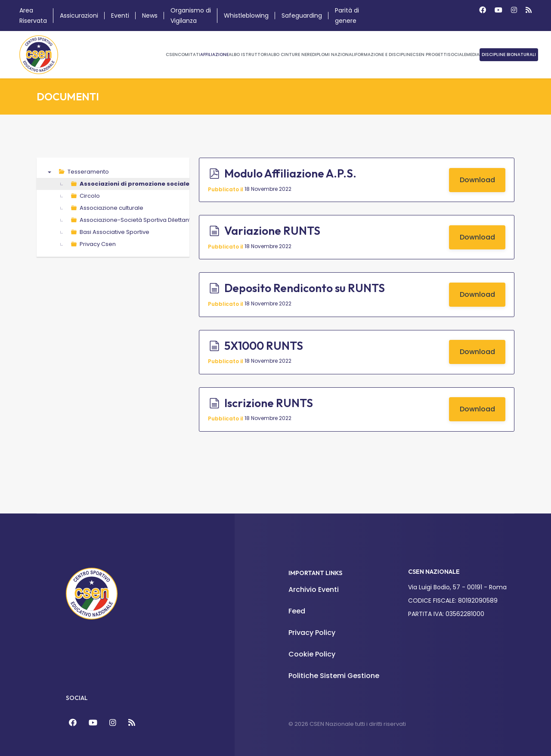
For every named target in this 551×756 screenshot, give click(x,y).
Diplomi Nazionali (334, 54)
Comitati (189, 54)
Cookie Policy (312, 654)
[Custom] (529, 10)
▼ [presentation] (50, 172)
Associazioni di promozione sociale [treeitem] (135, 184)
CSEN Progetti (430, 54)
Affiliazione (214, 54)
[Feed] (132, 723)
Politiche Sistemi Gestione (334, 676)
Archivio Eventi (314, 590)
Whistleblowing (246, 16)
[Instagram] (514, 10)
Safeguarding (302, 16)
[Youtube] (498, 10)
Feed (297, 611)
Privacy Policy (312, 633)
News (150, 16)
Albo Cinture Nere (290, 54)
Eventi (120, 16)
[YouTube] (93, 723)
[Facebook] (483, 10)
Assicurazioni (79, 16)
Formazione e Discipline (384, 54)
